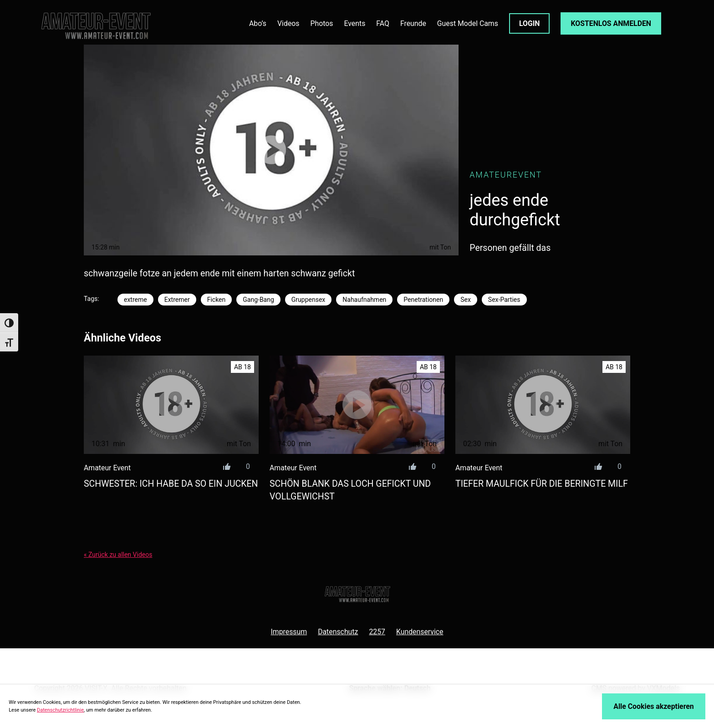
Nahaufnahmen (364, 300)
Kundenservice (420, 632)
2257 (377, 632)
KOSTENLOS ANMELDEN (611, 23)
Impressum (289, 632)
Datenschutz (338, 632)
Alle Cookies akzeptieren (653, 706)
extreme (135, 300)
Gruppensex (308, 300)
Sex (466, 300)
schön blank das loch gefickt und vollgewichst (350, 490)
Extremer (177, 300)
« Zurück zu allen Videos (118, 555)
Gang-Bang (258, 300)
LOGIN (530, 23)
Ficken (217, 300)
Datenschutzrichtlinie (60, 710)
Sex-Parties (504, 300)
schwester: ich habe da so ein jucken (171, 484)
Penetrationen (423, 300)
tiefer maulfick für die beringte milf (542, 484)
